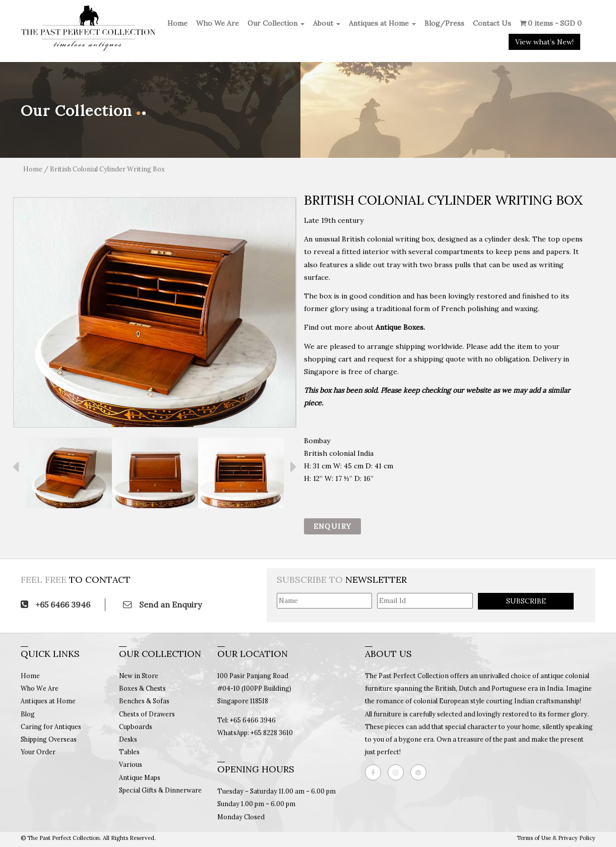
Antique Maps (140, 777)
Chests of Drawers (147, 714)
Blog (28, 714)
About (327, 23)
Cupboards (136, 727)
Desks (128, 739)
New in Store (139, 676)
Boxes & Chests (142, 688)
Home (177, 23)
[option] (155, 312)
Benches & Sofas (144, 701)
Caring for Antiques (51, 727)
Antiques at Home (382, 23)
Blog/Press (444, 23)
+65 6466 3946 (55, 604)
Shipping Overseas (49, 739)
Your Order (38, 752)
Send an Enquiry (162, 604)
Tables (129, 752)
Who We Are (218, 23)
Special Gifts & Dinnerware (160, 790)
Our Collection (276, 23)
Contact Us (492, 23)
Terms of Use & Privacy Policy (556, 838)
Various (131, 764)
